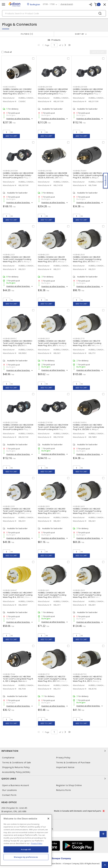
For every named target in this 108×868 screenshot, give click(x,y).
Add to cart (11, 136)
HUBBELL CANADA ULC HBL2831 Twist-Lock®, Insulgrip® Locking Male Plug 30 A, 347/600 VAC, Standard (87, 596)
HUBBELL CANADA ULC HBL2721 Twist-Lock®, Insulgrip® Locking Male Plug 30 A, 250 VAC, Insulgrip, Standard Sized (54, 680)
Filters (27, 34)
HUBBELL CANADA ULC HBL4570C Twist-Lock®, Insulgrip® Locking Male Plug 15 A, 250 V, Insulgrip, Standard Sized (88, 680)
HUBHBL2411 (44, 590)
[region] (26, 840)
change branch (67, 4)
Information (54, 751)
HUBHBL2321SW (10, 422)
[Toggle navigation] (4, 4)
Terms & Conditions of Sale (17, 762)
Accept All (26, 849)
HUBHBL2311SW (80, 87)
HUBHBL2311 (44, 255)
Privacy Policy (63, 758)
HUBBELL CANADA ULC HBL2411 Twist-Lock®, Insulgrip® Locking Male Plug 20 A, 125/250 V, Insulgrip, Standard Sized (52, 596)
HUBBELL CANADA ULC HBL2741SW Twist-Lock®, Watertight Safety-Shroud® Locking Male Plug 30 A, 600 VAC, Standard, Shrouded (53, 428)
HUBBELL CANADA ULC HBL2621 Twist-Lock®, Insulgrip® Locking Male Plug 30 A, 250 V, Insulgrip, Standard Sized (53, 344)
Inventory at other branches (18, 119)
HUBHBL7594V (80, 171)
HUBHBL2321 (9, 255)
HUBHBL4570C (80, 674)
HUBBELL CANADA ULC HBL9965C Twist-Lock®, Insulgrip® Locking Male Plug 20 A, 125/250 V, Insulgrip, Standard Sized (18, 344)
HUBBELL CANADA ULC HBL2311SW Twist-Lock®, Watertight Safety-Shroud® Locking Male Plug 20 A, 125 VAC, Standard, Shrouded (88, 93)
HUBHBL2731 (79, 339)
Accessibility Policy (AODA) (16, 772)
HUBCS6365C (10, 87)
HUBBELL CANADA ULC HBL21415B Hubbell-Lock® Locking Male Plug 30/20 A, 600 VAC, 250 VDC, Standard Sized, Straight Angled (53, 176)
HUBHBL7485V (80, 422)
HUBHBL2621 (44, 339)
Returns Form (63, 790)
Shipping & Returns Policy (16, 767)
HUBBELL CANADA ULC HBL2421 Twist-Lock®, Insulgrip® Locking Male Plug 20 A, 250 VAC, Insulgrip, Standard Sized (89, 512)
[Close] (48, 819)
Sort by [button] (80, 34)
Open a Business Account (16, 785)
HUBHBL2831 (79, 590)
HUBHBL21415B (45, 171)
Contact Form (9, 795)
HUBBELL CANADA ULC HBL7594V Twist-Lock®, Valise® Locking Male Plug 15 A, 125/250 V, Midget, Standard (89, 176)
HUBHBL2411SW (45, 87)
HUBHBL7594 (9, 674)
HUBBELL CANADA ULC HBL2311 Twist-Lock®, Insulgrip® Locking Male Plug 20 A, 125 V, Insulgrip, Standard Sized (52, 260)
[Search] (54, 13)
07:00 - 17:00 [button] (49, 4)
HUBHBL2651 (44, 506)
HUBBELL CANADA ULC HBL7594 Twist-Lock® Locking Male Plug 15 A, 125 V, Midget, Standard (18, 679)
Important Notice (65, 767)
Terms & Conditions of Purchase (73, 762)
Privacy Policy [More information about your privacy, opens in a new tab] (37, 843)
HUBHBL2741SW (45, 422)
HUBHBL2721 (44, 674)
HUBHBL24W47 (10, 590)
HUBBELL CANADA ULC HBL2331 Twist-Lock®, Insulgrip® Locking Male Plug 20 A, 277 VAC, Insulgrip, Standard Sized (19, 512)
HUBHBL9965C (10, 339)
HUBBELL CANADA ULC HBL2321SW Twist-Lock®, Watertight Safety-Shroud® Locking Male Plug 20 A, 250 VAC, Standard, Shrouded (18, 428)
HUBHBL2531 (79, 255)
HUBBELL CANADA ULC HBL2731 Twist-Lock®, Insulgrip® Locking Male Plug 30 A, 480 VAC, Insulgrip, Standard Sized (89, 344)
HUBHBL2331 (9, 506)
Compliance (8, 758)
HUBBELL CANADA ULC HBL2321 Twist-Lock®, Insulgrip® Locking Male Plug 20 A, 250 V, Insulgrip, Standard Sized (18, 260)
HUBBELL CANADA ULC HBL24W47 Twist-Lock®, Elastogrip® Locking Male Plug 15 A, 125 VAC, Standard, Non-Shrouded (19, 596)
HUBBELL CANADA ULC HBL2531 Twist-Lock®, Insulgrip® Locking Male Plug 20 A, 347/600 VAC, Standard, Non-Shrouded (87, 260)
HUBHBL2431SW (10, 171)
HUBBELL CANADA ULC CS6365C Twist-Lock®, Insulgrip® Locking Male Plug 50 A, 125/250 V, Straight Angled (19, 93)
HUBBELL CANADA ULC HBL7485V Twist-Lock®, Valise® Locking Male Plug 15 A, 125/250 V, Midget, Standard (89, 428)
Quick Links (54, 779)
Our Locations (9, 790)
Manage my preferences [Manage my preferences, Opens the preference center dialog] (26, 857)
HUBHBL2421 (79, 506)
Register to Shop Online (69, 785)
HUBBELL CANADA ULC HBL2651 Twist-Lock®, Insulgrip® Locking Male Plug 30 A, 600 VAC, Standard (52, 512)
